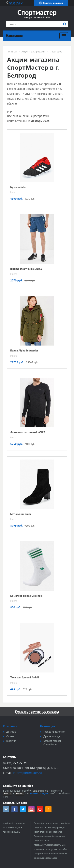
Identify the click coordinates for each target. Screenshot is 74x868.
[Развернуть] (64, 36)
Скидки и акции (51, 3)
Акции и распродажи (33, 52)
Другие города (52, 736)
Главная (12, 52)
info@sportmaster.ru (27, 773)
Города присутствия (54, 732)
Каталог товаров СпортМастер (52, 743)
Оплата (10, 736)
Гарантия (11, 741)
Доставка (11, 732)
